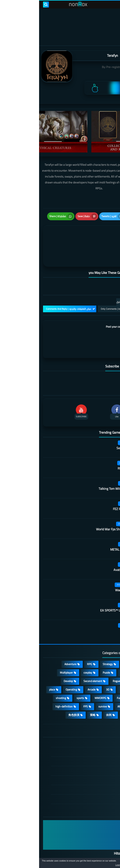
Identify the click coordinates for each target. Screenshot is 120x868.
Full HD (82, 678)
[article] (33, 236)
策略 (54, 695)
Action (106, 644)
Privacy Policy (95, 751)
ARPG (82, 687)
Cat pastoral (91, 611)
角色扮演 (35, 695)
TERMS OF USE (94, 742)
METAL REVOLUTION (85, 530)
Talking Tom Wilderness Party (79, 469)
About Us (98, 779)
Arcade (52, 670)
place (13, 670)
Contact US (96, 770)
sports (41, 678)
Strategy (69, 644)
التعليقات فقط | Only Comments (78, 289)
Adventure (31, 644)
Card (84, 653)
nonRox (47, 849)
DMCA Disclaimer (93, 732)
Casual (88, 644)
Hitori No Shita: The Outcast (95, 834)
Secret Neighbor (88, 428)
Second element (54, 661)
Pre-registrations (78, 67)
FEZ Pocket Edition (86, 489)
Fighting (105, 695)
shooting (22, 678)
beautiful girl (103, 687)
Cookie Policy (95, 760)
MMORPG (61, 678)
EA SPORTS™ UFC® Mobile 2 (80, 590)
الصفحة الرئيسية (94, 723)
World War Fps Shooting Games (78, 509)
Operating (32, 670)
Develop (29, 661)
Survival (105, 670)
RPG (50, 644)
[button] (105, 864)
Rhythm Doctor (89, 448)
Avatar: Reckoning (87, 550)
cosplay (49, 653)
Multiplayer (27, 653)
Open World (103, 678)
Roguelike (79, 661)
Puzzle (67, 653)
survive (64, 687)
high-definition (25, 687)
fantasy (85, 670)
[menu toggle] (113, 5)
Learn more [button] (82, 865)
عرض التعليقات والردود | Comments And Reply (30, 289)
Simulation (104, 653)
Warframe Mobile (87, 570)
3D (69, 670)
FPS (46, 687)
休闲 (70, 695)
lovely (86, 695)
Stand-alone (103, 661)
